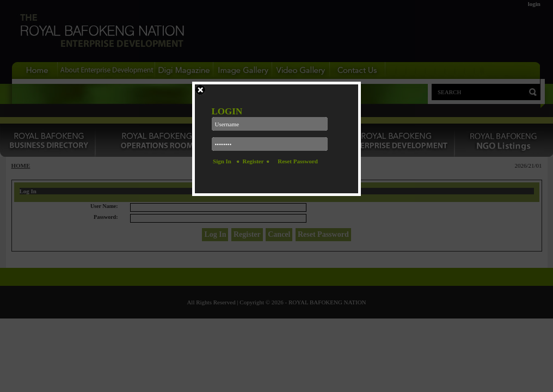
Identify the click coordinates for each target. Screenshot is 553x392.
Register (253, 161)
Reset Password (298, 161)
